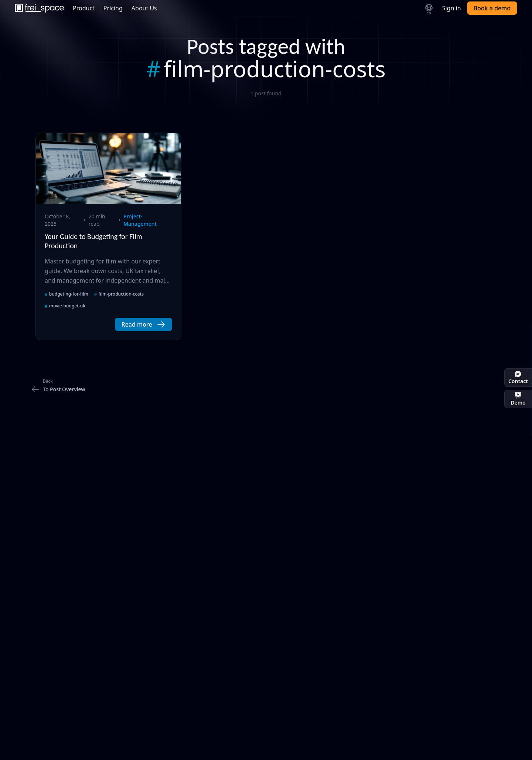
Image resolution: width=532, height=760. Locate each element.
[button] (144, 324)
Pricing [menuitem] (113, 8)
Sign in (452, 8)
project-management (140, 220)
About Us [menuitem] (144, 8)
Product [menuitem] (84, 8)
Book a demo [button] (492, 8)
